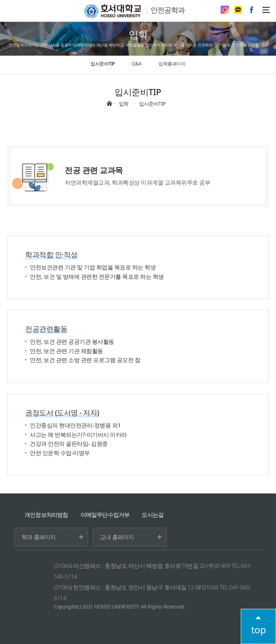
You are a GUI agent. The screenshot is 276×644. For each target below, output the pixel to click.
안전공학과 (168, 10)
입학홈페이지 (172, 64)
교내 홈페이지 (117, 537)
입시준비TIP (103, 64)
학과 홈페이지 (38, 537)
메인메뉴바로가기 (0, 0)
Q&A (137, 64)
